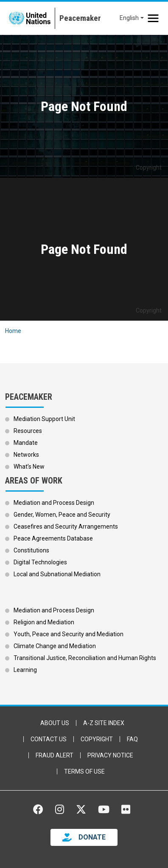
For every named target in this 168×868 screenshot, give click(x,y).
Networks (26, 455)
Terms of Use (84, 771)
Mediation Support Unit (44, 419)
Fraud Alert (55, 755)
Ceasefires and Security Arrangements (66, 526)
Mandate (26, 443)
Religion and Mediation (44, 622)
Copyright (97, 739)
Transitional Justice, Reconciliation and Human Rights (85, 658)
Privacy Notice (110, 755)
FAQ (132, 739)
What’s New (29, 467)
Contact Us (49, 739)
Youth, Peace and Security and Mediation (69, 634)
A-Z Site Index (104, 723)
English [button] (129, 18)
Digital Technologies (40, 562)
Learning (25, 670)
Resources (28, 431)
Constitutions (31, 550)
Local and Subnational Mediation (57, 574)
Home (13, 331)
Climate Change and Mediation (55, 646)
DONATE (92, 837)
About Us (55, 723)
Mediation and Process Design (54, 503)
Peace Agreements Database (53, 538)
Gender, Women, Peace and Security (62, 515)
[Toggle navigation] (153, 18)
